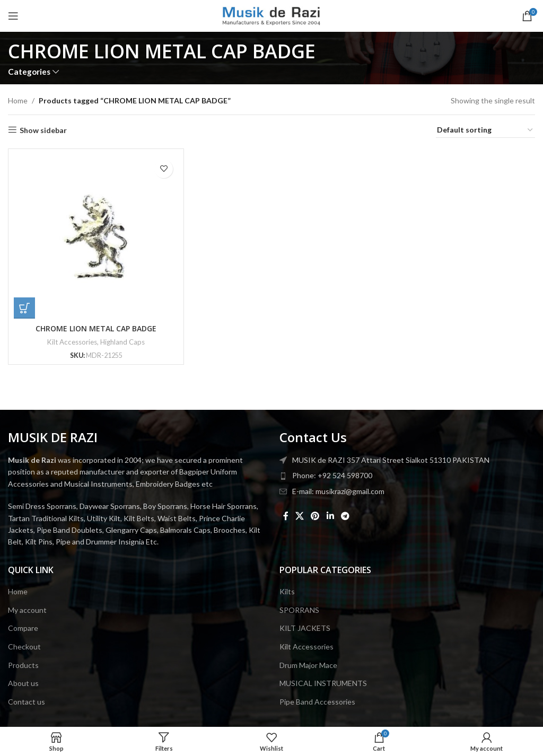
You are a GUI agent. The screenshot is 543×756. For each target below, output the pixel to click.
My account (27, 610)
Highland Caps (122, 342)
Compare (23, 628)
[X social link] (299, 516)
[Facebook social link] (286, 516)
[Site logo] (272, 15)
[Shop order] (485, 130)
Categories (29, 72)
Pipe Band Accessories (317, 702)
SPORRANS (299, 610)
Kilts (287, 591)
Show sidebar (43, 130)
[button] (24, 308)
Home (18, 100)
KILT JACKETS (305, 628)
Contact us (27, 702)
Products (23, 665)
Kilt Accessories (72, 342)
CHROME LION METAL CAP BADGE (96, 328)
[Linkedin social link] (330, 516)
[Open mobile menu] (13, 16)
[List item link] (407, 476)
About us (23, 683)
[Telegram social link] (345, 516)
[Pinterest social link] (315, 516)
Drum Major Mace (308, 665)
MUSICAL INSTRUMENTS (323, 683)
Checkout (24, 647)
